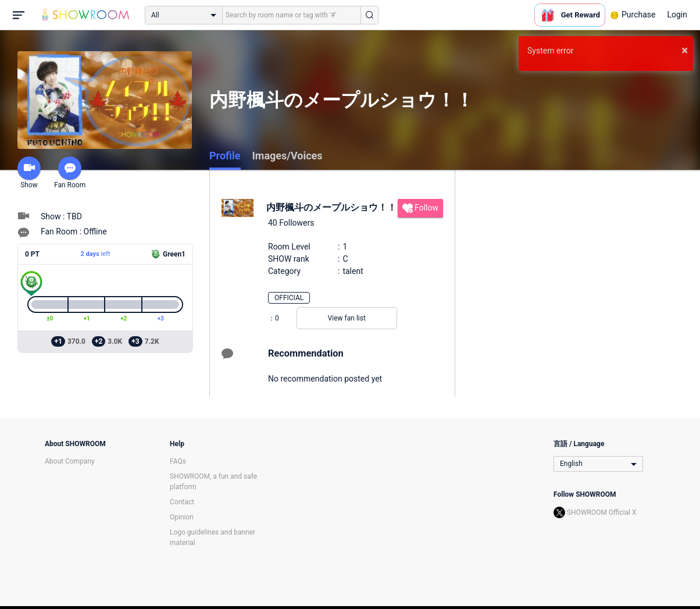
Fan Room (70, 173)
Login (677, 15)
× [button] (685, 50)
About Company (70, 461)
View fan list (347, 318)
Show (29, 173)
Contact (182, 502)
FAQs (178, 461)
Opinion (182, 517)
